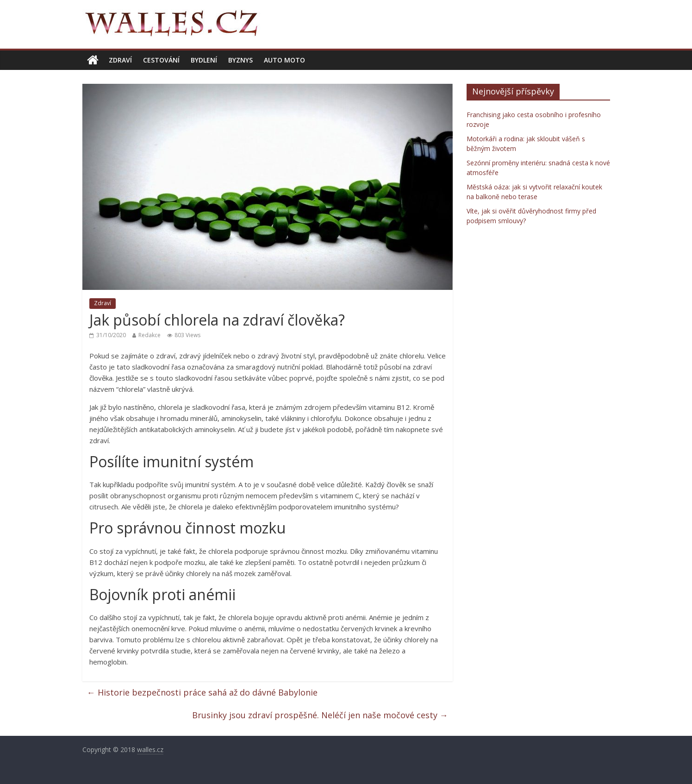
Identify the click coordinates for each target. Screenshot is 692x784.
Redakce (150, 335)
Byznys (240, 60)
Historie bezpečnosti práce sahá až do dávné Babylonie (202, 692)
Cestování (161, 60)
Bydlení (204, 60)
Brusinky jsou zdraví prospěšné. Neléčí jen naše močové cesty (320, 715)
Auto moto (284, 60)
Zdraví (120, 60)
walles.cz (150, 750)
